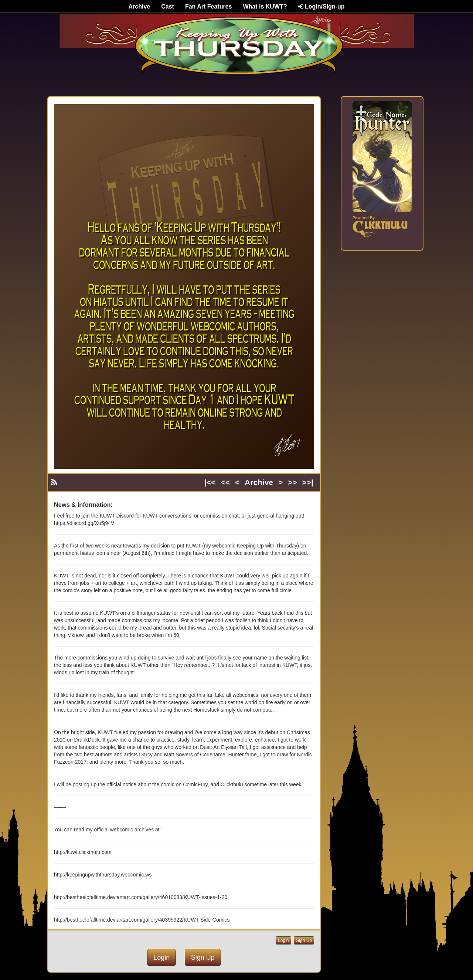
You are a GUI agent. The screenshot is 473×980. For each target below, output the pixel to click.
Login (283, 940)
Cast (168, 6)
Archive (139, 6)
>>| (308, 482)
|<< (210, 482)
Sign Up (304, 940)
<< (226, 482)
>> (292, 482)
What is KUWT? (265, 6)
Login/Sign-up (321, 6)
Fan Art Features (209, 6)
